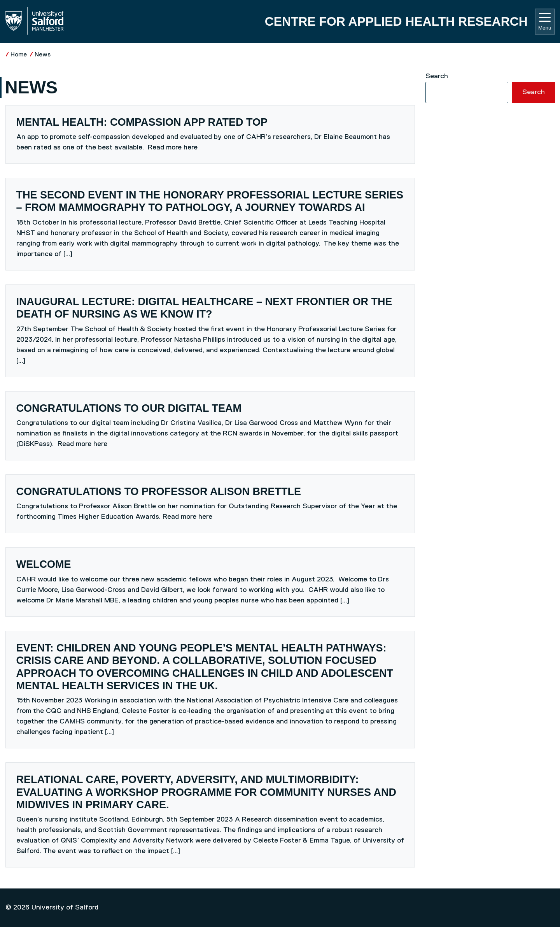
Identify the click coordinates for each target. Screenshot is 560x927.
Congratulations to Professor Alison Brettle (159, 492)
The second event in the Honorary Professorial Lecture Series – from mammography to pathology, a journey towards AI (210, 201)
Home (19, 55)
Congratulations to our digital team (129, 408)
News (43, 55)
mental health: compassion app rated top (142, 122)
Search (437, 76)
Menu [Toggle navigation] (545, 22)
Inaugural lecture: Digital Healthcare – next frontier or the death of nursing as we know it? (204, 308)
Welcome (44, 564)
